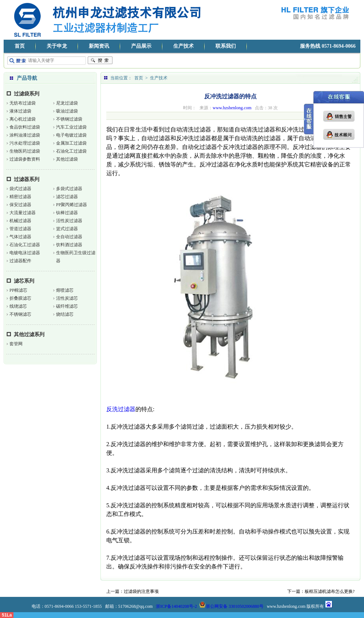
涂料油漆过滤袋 (25, 135)
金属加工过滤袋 (71, 143)
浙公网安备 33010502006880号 (231, 606)
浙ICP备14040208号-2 (176, 606)
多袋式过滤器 (69, 189)
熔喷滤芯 (65, 290)
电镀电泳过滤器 (25, 253)
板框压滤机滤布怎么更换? (330, 591)
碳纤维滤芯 (67, 306)
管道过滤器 (20, 229)
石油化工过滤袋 (71, 151)
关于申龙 (57, 46)
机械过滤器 (20, 221)
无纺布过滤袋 (23, 103)
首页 (20, 46)
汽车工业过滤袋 (71, 127)
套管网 (16, 344)
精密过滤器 (20, 197)
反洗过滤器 (121, 409)
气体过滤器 (20, 237)
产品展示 (141, 46)
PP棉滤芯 (18, 290)
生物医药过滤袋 (25, 151)
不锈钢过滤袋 (69, 119)
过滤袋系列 (27, 94)
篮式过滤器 (67, 229)
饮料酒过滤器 (69, 245)
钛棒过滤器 (67, 213)
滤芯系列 (24, 281)
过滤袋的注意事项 (141, 591)
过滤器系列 (27, 179)
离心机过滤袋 (23, 119)
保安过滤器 (20, 205)
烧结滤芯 (65, 314)
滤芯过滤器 (67, 197)
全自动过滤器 (69, 237)
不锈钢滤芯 (20, 314)
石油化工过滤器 (25, 245)
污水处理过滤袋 (25, 143)
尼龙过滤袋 (67, 103)
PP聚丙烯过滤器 (72, 205)
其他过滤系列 (29, 334)
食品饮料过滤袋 (25, 127)
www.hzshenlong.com (232, 108)
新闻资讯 (99, 46)
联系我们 (226, 46)
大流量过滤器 (23, 213)
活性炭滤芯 (67, 298)
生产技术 (183, 46)
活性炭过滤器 (69, 221)
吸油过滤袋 (67, 111)
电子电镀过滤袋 (71, 135)
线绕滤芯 (18, 306)
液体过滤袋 (20, 111)
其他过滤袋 (67, 159)
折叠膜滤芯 (20, 298)
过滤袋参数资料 (25, 159)
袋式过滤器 (20, 189)
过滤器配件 (20, 261)
